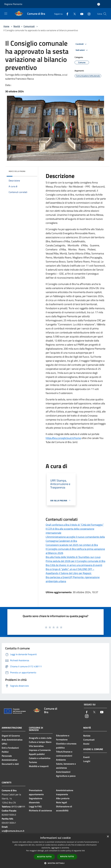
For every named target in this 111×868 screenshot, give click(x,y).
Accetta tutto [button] (44, 857)
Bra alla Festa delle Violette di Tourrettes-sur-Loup (73, 557)
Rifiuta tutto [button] (67, 857)
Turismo (33, 762)
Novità (17, 26)
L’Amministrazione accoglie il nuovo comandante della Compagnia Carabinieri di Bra (75, 539)
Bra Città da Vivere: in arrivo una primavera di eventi (74, 565)
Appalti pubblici (37, 754)
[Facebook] (66, 14)
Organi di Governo (11, 736)
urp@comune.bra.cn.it (13, 831)
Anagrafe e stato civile (40, 738)
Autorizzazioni (63, 772)
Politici (5, 752)
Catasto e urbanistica (40, 758)
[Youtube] (81, 14)
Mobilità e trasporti (39, 766)
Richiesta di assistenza (40, 810)
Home (6, 26)
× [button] (108, 837)
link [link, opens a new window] (83, 851)
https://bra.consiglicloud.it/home (63, 438)
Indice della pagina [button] (17, 171)
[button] (55, 863)
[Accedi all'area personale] (99, 4)
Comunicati (29, 26)
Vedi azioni (82, 50)
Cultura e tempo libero (40, 742)
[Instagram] (88, 14)
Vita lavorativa (36, 746)
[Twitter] (73, 14)
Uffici (4, 744)
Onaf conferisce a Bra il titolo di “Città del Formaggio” (75, 525)
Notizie (87, 736)
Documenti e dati (10, 764)
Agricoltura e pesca (66, 776)
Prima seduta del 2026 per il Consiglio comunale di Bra (75, 561)
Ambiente (61, 760)
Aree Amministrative (12, 740)
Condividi (82, 44)
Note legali (61, 802)
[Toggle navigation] (6, 14)
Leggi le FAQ (35, 806)
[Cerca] (105, 14)
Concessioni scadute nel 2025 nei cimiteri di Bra (72, 545)
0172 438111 (18, 807)
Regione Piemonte (13, 4)
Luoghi (87, 761)
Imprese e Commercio (40, 750)
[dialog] (55, 851)
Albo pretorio (63, 798)
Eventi (86, 757)
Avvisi (86, 744)
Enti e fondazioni (10, 748)
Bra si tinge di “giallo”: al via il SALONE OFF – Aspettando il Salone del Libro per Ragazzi (70, 571)
